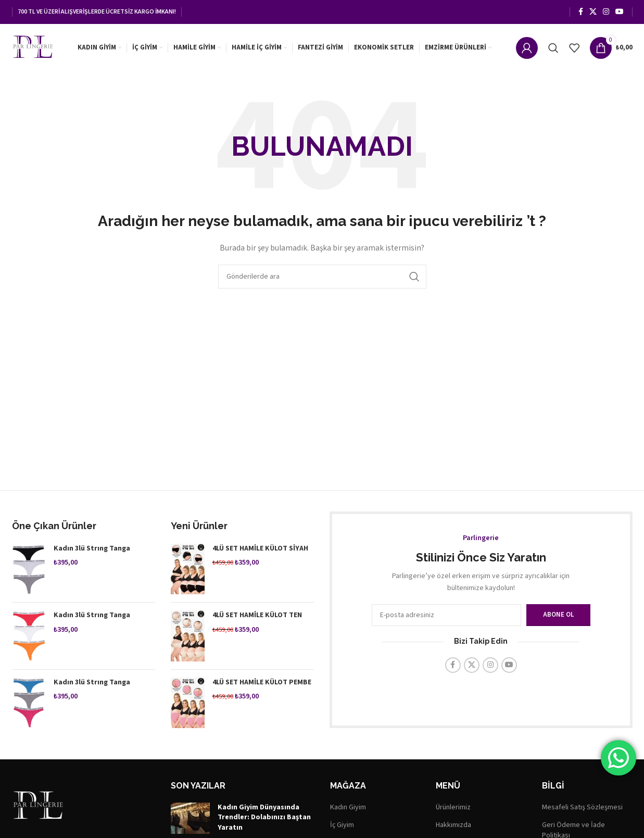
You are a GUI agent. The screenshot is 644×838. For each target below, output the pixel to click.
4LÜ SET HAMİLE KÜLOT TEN (257, 618)
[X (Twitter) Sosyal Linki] (593, 11)
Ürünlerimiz (453, 810)
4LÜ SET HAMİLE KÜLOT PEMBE (262, 685)
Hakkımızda (453, 828)
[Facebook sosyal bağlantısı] (581, 11)
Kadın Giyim (348, 810)
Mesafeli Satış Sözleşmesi (582, 810)
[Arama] (553, 48)
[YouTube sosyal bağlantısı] (620, 11)
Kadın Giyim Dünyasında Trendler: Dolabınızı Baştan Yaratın (264, 820)
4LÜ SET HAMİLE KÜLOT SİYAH (260, 551)
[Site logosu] (35, 47)
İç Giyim (342, 828)
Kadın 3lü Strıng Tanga (92, 551)
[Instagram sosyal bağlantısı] (606, 11)
